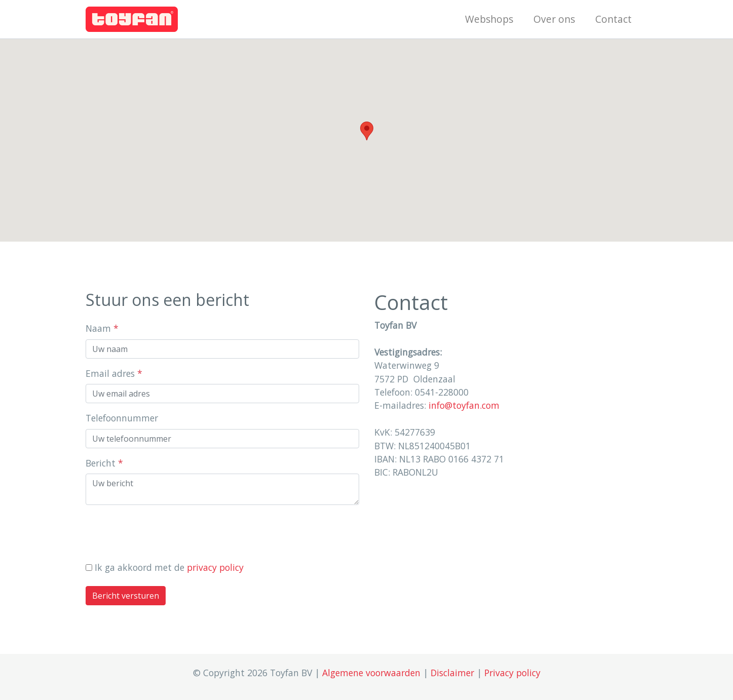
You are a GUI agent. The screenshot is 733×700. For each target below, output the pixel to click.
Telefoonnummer (122, 418)
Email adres (114, 373)
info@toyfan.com (464, 405)
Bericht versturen (126, 596)
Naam (102, 328)
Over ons (554, 19)
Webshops (489, 19)
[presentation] (163, 533)
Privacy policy (512, 673)
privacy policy (215, 567)
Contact (613, 19)
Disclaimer (452, 673)
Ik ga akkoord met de (169, 567)
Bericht (104, 463)
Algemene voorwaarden (371, 673)
